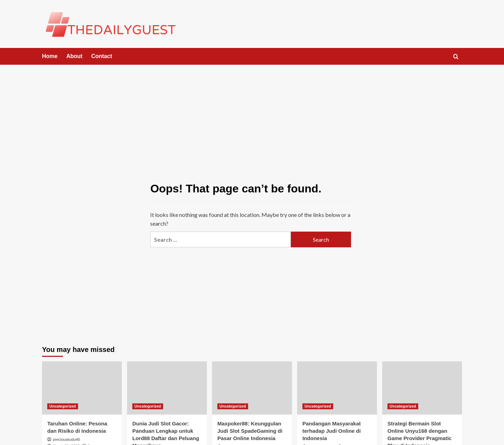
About (74, 56)
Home (50, 56)
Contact (102, 56)
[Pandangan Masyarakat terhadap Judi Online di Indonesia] (337, 388)
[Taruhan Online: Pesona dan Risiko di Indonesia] (82, 388)
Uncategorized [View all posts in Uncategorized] (63, 406)
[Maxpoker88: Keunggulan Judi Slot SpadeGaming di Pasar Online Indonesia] (252, 388)
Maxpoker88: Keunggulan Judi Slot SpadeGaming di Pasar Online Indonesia (250, 431)
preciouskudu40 (66, 439)
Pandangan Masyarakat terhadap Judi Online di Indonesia (332, 431)
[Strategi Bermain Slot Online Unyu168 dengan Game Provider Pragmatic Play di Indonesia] (422, 388)
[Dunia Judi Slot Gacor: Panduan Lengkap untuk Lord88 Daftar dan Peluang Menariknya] (167, 388)
